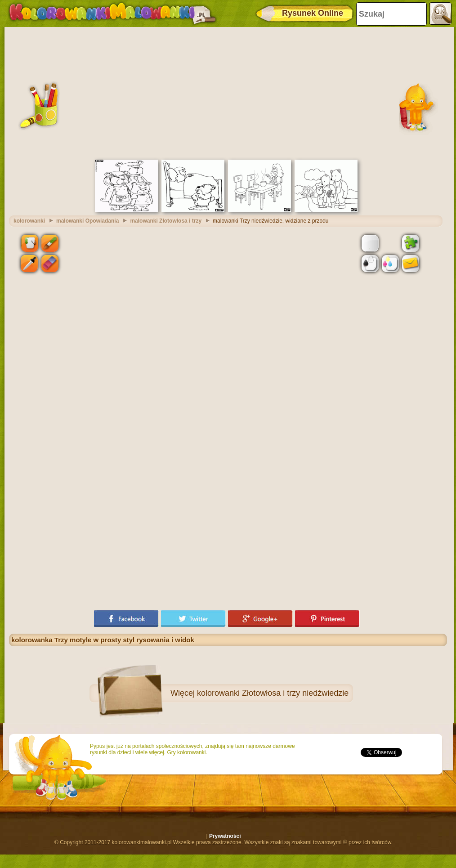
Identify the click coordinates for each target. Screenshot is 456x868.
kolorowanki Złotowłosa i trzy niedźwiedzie (273, 693)
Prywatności (225, 836)
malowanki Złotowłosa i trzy (166, 221)
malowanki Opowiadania (87, 221)
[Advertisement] (228, 92)
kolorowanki (29, 221)
